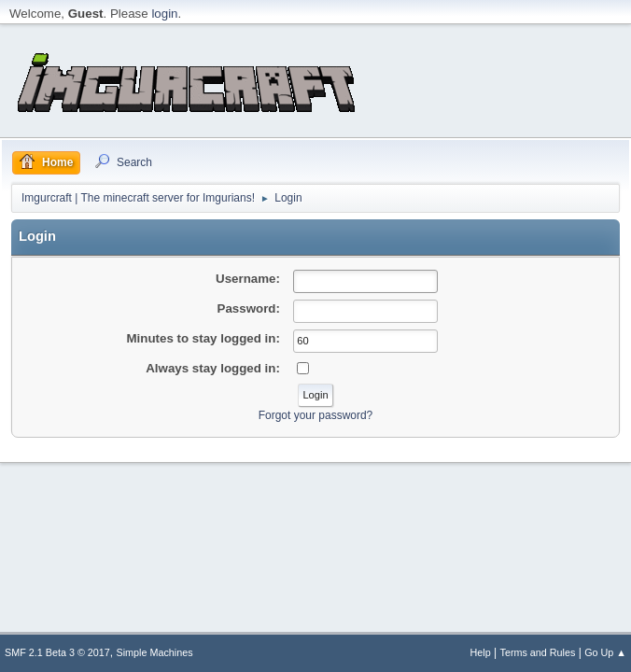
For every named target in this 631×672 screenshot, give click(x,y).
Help (481, 652)
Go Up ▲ (605, 652)
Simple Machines (155, 652)
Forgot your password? (316, 415)
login (164, 14)
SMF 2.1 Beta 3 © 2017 (57, 652)
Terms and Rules (538, 652)
